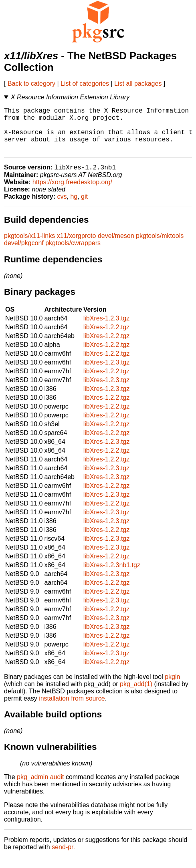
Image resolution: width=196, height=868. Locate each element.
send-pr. (63, 858)
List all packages (138, 84)
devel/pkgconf (24, 254)
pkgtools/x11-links (29, 247)
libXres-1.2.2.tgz (107, 338)
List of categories (85, 84)
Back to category (31, 84)
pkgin (172, 688)
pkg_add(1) (136, 695)
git (84, 207)
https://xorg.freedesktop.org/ (72, 193)
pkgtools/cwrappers (73, 254)
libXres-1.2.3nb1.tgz (112, 576)
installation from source (72, 709)
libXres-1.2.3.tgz (107, 329)
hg (74, 207)
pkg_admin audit (40, 788)
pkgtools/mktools (160, 247)
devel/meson (116, 247)
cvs (62, 207)
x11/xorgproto (77, 247)
